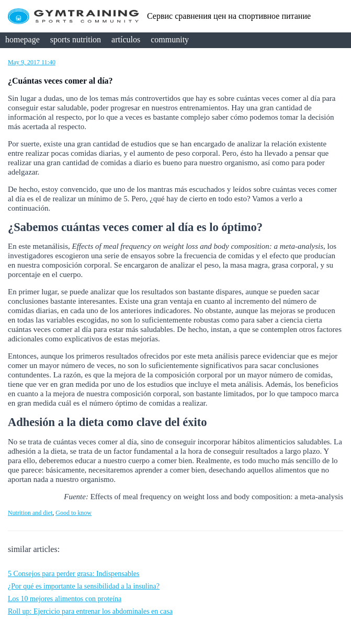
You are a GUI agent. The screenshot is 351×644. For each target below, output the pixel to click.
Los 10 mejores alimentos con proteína (65, 599)
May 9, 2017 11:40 (32, 62)
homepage (22, 39)
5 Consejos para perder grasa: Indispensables (74, 574)
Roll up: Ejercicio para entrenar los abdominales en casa (90, 611)
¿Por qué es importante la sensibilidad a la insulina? (84, 586)
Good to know (73, 513)
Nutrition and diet (30, 513)
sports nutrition (76, 39)
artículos (126, 39)
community (170, 39)
